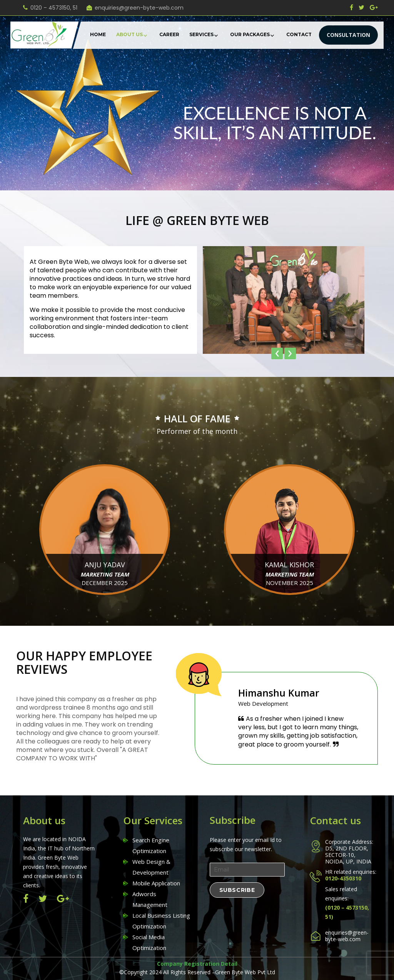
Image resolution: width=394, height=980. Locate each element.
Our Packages (250, 34)
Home (98, 34)
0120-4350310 (343, 878)
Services (201, 34)
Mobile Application (156, 883)
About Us (129, 34)
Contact (299, 34)
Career (169, 34)
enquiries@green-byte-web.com (139, 8)
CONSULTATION (348, 35)
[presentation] (277, 353)
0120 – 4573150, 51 (54, 8)
